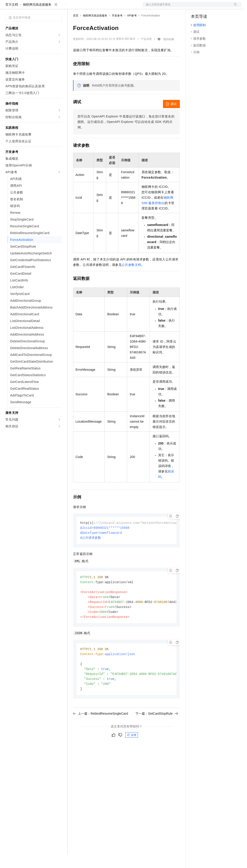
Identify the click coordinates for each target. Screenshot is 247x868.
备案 (196, 7)
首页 (76, 30)
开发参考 (117, 30)
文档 (186, 7)
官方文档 (12, 19)
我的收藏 (169, 54)
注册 (217, 7)
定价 (97, 7)
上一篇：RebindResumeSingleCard (101, 733)
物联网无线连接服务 (37, 19)
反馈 (132, 754)
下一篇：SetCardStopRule (157, 733)
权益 (87, 7)
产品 (59, 7)
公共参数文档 (131, 279)
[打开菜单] (7, 7)
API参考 (132, 30)
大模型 (46, 7)
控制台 (207, 7)
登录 (234, 7)
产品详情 (146, 53)
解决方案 (73, 7)
